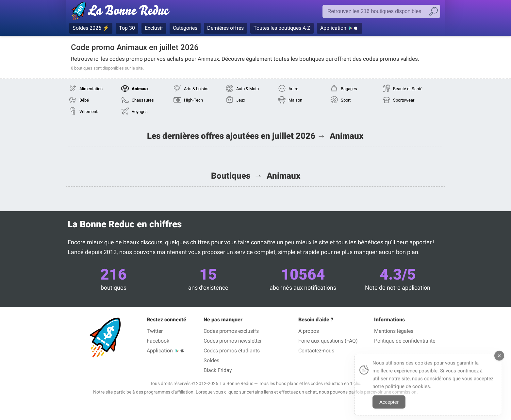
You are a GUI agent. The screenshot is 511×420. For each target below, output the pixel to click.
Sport (346, 100)
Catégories (185, 28)
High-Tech (193, 100)
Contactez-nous (316, 351)
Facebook (158, 341)
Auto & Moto (247, 89)
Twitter (155, 331)
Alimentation (91, 89)
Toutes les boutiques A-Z (282, 28)
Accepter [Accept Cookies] (389, 407)
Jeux (241, 100)
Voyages (140, 112)
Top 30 (127, 28)
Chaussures (143, 100)
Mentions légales (394, 331)
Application (333, 28)
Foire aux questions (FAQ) (328, 341)
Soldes (211, 360)
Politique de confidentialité (405, 341)
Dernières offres (225, 28)
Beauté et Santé (408, 89)
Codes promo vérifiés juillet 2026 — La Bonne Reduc (122, 12)
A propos (309, 331)
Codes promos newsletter (233, 341)
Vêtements (90, 112)
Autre (293, 89)
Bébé (84, 100)
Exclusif (154, 28)
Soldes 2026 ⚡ (91, 28)
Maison (295, 100)
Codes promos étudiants (232, 351)
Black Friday (218, 370)
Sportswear (404, 100)
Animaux (140, 89)
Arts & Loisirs (196, 89)
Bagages (349, 89)
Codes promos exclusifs (231, 331)
